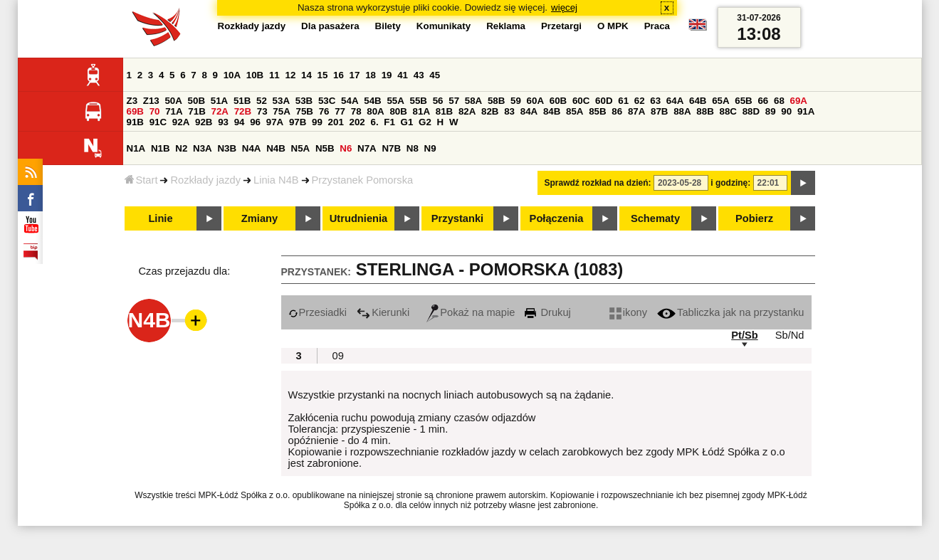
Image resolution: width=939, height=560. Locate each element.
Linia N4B (276, 180)
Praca (657, 26)
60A (535, 101)
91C (158, 122)
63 (655, 101)
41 (403, 75)
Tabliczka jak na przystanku (730, 312)
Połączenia (557, 218)
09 (338, 356)
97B (298, 122)
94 (240, 122)
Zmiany (259, 218)
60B (558, 101)
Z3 (132, 101)
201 (336, 122)
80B (398, 111)
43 (419, 75)
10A (232, 75)
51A (219, 101)
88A (682, 111)
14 (306, 75)
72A (220, 111)
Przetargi (561, 26)
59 (516, 101)
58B (496, 101)
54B (372, 101)
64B (698, 101)
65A (720, 101)
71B (196, 111)
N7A (367, 148)
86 (617, 111)
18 (371, 75)
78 (356, 111)
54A (350, 101)
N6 (346, 148)
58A (473, 101)
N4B (276, 148)
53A (281, 101)
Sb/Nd (790, 335)
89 (771, 111)
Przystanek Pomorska (363, 180)
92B (204, 122)
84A (529, 111)
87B (659, 111)
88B (705, 111)
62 (640, 101)
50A (173, 101)
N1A (136, 148)
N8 (413, 148)
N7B (391, 148)
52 (262, 101)
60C (581, 101)
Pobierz (754, 218)
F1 (389, 122)
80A (375, 111)
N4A (252, 148)
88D (751, 111)
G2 (425, 122)
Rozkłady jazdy (205, 180)
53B (304, 101)
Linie (160, 218)
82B (490, 111)
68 (779, 101)
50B (196, 101)
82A (467, 111)
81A (421, 111)
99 (317, 122)
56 (438, 101)
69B (135, 111)
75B (305, 111)
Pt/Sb (744, 335)
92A (181, 122)
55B (419, 101)
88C (728, 111)
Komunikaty (444, 26)
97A (275, 122)
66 (763, 101)
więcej (564, 7)
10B (255, 75)
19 (387, 75)
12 (290, 75)
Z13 (151, 101)
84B (552, 111)
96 (255, 122)
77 (340, 111)
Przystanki (457, 218)
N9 (430, 148)
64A (675, 101)
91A (806, 111)
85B (597, 111)
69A (799, 101)
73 (262, 111)
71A (174, 111)
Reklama (506, 26)
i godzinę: (730, 183)
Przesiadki (318, 312)
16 (339, 75)
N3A (203, 148)
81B (444, 111)
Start (141, 180)
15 (323, 75)
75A (281, 111)
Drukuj (547, 312)
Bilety (388, 26)
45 (435, 75)
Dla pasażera (330, 26)
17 (355, 75)
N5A (301, 148)
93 (223, 122)
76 (324, 111)
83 (509, 111)
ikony (628, 312)
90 (786, 111)
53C (327, 101)
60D (604, 101)
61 (623, 101)
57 (454, 101)
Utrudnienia (358, 218)
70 (155, 111)
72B (243, 111)
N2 (181, 148)
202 (357, 122)
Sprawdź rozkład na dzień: (598, 183)
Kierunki (383, 312)
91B (135, 122)
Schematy (655, 218)
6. (374, 122)
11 (274, 75)
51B (242, 101)
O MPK (613, 26)
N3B (227, 148)
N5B (325, 148)
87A (636, 111)
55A (395, 101)
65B (743, 101)
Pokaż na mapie (471, 312)
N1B (161, 148)
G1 (407, 122)
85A (575, 111)
